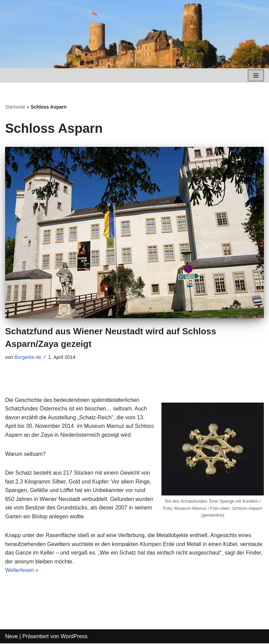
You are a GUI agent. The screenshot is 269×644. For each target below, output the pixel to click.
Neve (11, 637)
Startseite (15, 107)
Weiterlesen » (22, 571)
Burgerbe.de (28, 357)
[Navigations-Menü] (256, 75)
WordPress (74, 637)
